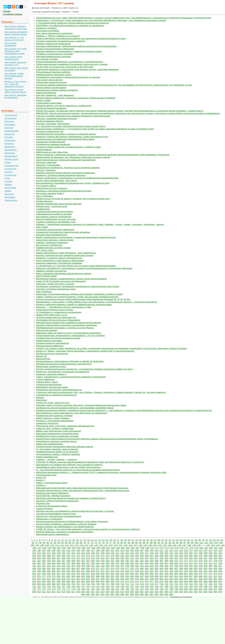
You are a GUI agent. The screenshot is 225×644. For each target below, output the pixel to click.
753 (142, 587)
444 (156, 566)
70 (85, 543)
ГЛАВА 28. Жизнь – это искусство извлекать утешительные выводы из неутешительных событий (88, 529)
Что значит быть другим (49, 80)
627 (98, 579)
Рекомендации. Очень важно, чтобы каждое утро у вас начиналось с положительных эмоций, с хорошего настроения (96, 302)
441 (142, 566)
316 (103, 558)
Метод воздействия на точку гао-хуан (56, 219)
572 (210, 574)
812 (49, 592)
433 (103, 566)
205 (132, 550)
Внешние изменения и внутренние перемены (59, 263)
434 (108, 566)
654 (39, 581)
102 (206, 543)
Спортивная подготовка (49, 103)
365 (152, 561)
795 (156, 589)
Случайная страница (12, 14)
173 (167, 548)
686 (196, 581)
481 (147, 568)
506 (78, 571)
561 (156, 574)
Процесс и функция (46, 170)
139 (194, 545)
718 (162, 584)
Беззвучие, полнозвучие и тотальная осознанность (63, 372)
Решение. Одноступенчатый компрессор (57, 501)
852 (103, 594)
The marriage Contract (47, 59)
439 (132, 566)
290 (166, 556)
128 (140, 545)
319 (117, 558)
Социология (10, 175)
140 (199, 545)
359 (122, 561)
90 (159, 543)
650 (210, 579)
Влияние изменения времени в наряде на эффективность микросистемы (74, 304)
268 (59, 556)
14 (70, 540)
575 (34, 576)
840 (186, 592)
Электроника (11, 200)
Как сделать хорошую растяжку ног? (15, 63)
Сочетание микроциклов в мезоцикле (55, 230)
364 (147, 561)
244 (132, 553)
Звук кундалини (44, 292)
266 (49, 556)
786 (112, 589)
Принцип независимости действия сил (56, 317)
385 (59, 563)
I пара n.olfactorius (45, 379)
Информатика (11, 131)
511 (103, 571)
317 (108, 558)
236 (93, 553)
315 (98, 558)
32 (137, 540)
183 (216, 548)
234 (83, 553)
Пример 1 (41, 485)
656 (49, 581)
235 (88, 553)
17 (81, 540)
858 (132, 594)
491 (196, 568)
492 (201, 568)
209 (152, 550)
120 (101, 545)
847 (220, 592)
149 (49, 548)
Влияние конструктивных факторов (55, 49)
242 (122, 553)
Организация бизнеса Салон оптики (55, 310)
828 (127, 592)
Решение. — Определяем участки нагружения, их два (63, 307)
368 (166, 561)
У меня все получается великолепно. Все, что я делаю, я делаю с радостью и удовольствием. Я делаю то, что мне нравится (101, 392)
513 (112, 571)
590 (108, 576)
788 (122, 589)
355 (103, 561)
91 (163, 543)
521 (152, 571)
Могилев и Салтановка (48, 165)
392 (93, 563)
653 (34, 581)
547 (88, 574)
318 (112, 558)
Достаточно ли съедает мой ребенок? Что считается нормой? (69, 465)
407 (166, 563)
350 (78, 561)
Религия (8, 172)
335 (196, 558)
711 (127, 584)
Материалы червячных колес (51, 366)
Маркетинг (10, 147)
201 (112, 550)
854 (112, 594)
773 (49, 589)
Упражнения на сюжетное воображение (56, 395)
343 (44, 561)
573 (215, 574)
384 (54, 563)
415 (206, 563)
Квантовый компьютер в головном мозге (57, 434)
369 (171, 561)
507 (83, 571)
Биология (9, 121)
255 (186, 553)
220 (206, 550)
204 (127, 550)
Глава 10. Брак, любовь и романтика (55, 428)
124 (121, 545)
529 (191, 571)
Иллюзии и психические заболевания (55, 421)
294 (186, 556)
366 (156, 561)
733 (44, 587)
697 (59, 584)
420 (39, 566)
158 (93, 548)
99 (192, 543)
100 (196, 543)
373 (191, 561)
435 (112, 566)
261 (215, 553)
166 (133, 548)
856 (122, 594)
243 (127, 553)
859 (137, 594)
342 (39, 561)
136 (179, 545)
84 (137, 543)
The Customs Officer (46, 186)
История (9, 137)
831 (142, 592)
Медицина (10, 153)
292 (176, 556)
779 (78, 589)
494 (210, 568)
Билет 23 (41, 477)
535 (220, 571)
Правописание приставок (49, 341)
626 (93, 579)
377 (210, 561)
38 (159, 540)
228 (54, 553)
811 (44, 592)
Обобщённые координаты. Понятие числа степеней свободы (68, 168)
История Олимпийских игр (50, 131)
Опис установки (44, 196)
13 (66, 540)
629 (108, 579)
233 (78, 553)
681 (171, 581)
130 (150, 545)
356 (108, 561)
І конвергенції (43, 209)
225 (39, 553)
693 (39, 584)
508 (88, 571)
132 (160, 545)
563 (166, 574)
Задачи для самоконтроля (49, 444)
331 (176, 558)
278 (108, 556)
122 (111, 545)
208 (147, 550)
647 (196, 579)
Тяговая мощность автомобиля (52, 343)
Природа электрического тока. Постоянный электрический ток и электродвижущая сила (83, 490)
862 (152, 594)
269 (63, 556)
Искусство (9, 134)
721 (176, 584)
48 (196, 540)
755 (152, 587)
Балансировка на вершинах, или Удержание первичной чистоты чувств (73, 157)
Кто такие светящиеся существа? (54, 33)
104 (216, 543)
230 (63, 553)
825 (112, 592)
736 (59, 587)
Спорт (7, 178)
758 (166, 587)
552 (112, 574)
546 (83, 574)
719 (166, 584)
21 (96, 540)
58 (40, 543)
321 (127, 558)
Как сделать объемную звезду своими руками (16, 33)
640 (162, 579)
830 (137, 592)
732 (39, 587)
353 (93, 561)
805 (206, 589)
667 (103, 581)
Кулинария (10, 140)
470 (93, 568)
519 (142, 571)
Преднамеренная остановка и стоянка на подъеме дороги (66, 134)
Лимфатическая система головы (53, 248)
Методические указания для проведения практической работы (68, 323)
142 (208, 545)
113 (67, 545)
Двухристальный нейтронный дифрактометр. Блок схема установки (72, 521)
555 (127, 574)
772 (44, 589)
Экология (9, 194)
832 (147, 592)
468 (83, 568)
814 (59, 592)
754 (147, 587)
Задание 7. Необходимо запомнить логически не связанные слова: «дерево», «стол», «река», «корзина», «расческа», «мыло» (100, 224)
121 (106, 545)
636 (142, 579)
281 (122, 556)
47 (192, 540)
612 (215, 576)
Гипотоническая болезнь (49, 384)
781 (88, 589)
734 (49, 587)
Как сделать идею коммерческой (13, 58)
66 (70, 543)
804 (201, 589)
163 (118, 548)
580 (59, 576)
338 (210, 558)
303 (39, 558)
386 (63, 563)
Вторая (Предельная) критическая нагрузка (59, 204)
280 (117, 556)
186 (39, 550)
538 (44, 574)
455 (210, 566)
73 (96, 543)
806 (210, 589)
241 (117, 553)
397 (117, 563)
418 (220, 563)
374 (196, 561)
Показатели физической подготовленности (59, 390)
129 (145, 545)
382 (44, 563)
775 (59, 589)
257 (196, 553)
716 (152, 584)
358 (117, 561)
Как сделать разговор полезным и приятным (16, 27)
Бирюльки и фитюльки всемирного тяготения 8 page (64, 191)
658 (59, 581)
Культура (9, 143)
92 (166, 543)
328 (162, 558)
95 (177, 543)
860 (142, 594)
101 (201, 543)
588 (98, 576)
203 (122, 550)
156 (83, 548)
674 (137, 581)
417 (215, 563)
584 (78, 576)
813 (54, 592)
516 (127, 571)
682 (176, 581)
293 (181, 556)
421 (44, 566)
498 (39, 571)
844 (206, 592)
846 (215, 592)
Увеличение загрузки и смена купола (55, 240)
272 (78, 556)
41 (170, 540)
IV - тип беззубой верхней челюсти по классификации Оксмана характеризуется (78, 470)
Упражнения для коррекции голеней (54, 415)
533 (210, 571)
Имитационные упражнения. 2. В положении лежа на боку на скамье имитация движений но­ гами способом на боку (95, 129)
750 (127, 587)
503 (63, 571)
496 (220, 568)
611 (210, 576)
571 (206, 574)
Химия (8, 191)
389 (78, 563)
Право (8, 162)
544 (73, 574)
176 (181, 548)
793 (147, 589)
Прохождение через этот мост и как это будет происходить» (68, 467)
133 (165, 545)
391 (88, 563)
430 (88, 566)
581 (63, 576)
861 (147, 594)
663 (83, 581)
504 (68, 571)
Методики (41, 400)
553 (117, 574)
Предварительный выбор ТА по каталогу (57, 452)
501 (54, 571)
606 (186, 576)
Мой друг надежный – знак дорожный (55, 95)
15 (74, 540)
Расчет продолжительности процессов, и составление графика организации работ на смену (84, 369)
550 (103, 574)
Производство (11, 166)
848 (83, 594)
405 (156, 563)
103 (211, 543)
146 (35, 548)
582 (68, 576)
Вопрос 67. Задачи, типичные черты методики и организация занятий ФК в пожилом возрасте (85, 351)
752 (137, 587)
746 (108, 587)
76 (107, 543)
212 (166, 550)
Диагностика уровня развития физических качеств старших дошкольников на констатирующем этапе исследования (97, 439)
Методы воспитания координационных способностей (64, 364)
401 (137, 563)
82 (129, 543)
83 (133, 543)
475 (117, 568)
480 (142, 568)
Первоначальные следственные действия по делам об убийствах (70, 361)
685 (191, 581)
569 (196, 574)
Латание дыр (43, 503)
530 (196, 571)
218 (196, 550)
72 (92, 543)
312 (83, 558)
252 (171, 553)
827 (122, 592)
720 (171, 584)
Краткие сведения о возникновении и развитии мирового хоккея (69, 51)
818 (78, 592)
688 (206, 581)
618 (54, 579)
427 (73, 566)
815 (63, 592)
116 (81, 545)
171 (157, 548)
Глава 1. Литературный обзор (52, 483)
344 (49, 561)
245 (137, 553)
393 (98, 563)
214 (176, 550)
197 (93, 550)
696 (54, 584)
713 (137, 584)
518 (137, 571)
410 (181, 563)
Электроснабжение (46, 93)
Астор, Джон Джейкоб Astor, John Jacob (56, 180)
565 (176, 574)
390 (83, 563)
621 (68, 579)
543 (68, 574)
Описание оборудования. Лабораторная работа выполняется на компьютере (76, 46)
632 (122, 579)
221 (210, 550)
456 (215, 566)
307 (59, 558)
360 (127, 561)
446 (166, 566)
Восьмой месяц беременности (52, 235)
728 (210, 584)
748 (117, 587)
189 (54, 550)
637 (147, 579)
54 (218, 540)
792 (142, 589)
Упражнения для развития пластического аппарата (63, 232)
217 (191, 550)
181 (206, 548)
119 (96, 545)
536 (34, 574)
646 (191, 579)
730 (220, 584)
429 (83, 566)
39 (163, 540)
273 (83, 556)
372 (186, 561)
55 (222, 540)
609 (201, 576)
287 (152, 556)
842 (196, 592)
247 (147, 553)
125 (125, 545)
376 (206, 561)
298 (206, 556)
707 (108, 584)
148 (44, 548)
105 (221, 543)
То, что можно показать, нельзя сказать (57, 449)
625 (88, 579)
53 (214, 540)
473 (108, 568)
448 (176, 566)
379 (220, 561)
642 (171, 579)
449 (181, 566)
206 (137, 550)
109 (47, 545)
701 (78, 584)
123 (116, 545)
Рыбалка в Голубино (46, 28)
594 (127, 576)
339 (215, 558)
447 (171, 566)
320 (122, 558)
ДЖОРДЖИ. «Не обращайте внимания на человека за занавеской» (70, 25)
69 (81, 543)
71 (88, 543)
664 (88, 581)
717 (156, 584)
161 (108, 548)
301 (220, 556)
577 (44, 576)
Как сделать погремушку (10, 44)
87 (148, 543)
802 (191, 589)
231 (68, 553)
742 (88, 587)
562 (162, 574)
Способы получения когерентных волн (56, 289)
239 (108, 553)
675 (142, 581)
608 (196, 576)
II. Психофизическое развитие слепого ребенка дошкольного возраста (72, 23)
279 (112, 556)
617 (49, 579)
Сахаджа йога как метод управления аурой (58, 338)
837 (171, 592)
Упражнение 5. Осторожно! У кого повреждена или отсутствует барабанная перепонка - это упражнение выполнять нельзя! (101, 20)
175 (177, 548)
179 (196, 548)
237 (98, 553)
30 (129, 540)
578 (49, 576)
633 (127, 579)
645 (186, 579)
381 (39, 563)
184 (221, 548)
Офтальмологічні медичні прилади (54, 214)
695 (49, 584)
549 (98, 574)
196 (88, 550)
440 (137, 566)
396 (112, 563)
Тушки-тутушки (44, 508)
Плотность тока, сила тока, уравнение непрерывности (65, 426)
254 (181, 553)
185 (34, 550)
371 (181, 561)
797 (166, 589)
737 (63, 587)
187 (44, 550)
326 (152, 558)
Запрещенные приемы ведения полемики (57, 90)
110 (52, 545)
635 (137, 579)
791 (137, 589)
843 (201, 592)
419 (34, 566)
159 (98, 548)
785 (108, 589)
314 (93, 558)
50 (203, 540)
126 (130, 545)
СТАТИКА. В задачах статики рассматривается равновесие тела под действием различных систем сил (90, 462)
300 (215, 556)
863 (156, 594)
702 (83, 584)
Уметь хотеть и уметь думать (53, 418)
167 (137, 548)
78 (114, 543)
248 (152, 553)
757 (162, 587)
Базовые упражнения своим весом (53, 44)
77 (111, 543)
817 (73, 592)
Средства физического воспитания (54, 211)
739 (73, 587)
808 (220, 589)
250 (162, 553)
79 (118, 543)
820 (88, 592)
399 (127, 563)
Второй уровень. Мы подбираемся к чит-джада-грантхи (65, 527)
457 (220, 566)
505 (73, 571)
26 (114, 540)
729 (215, 584)
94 (174, 543)
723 (186, 584)
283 (132, 556)
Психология (10, 169)
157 (88, 548)
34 (144, 540)
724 (191, 584)
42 (174, 540)
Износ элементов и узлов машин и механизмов (60, 261)
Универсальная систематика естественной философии (65, 139)
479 (137, 568)
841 (191, 592)
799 (176, 589)
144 (218, 545)
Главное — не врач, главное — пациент (56, 459)
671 (122, 581)
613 (220, 576)
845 (210, 592)
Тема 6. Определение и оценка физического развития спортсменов (71, 377)
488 (181, 568)
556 (132, 574)
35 (148, 540)
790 (132, 589)
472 (103, 568)
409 (176, 563)
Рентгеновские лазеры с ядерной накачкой (58, 454)
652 (220, 579)
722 (181, 584)
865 (166, 594)
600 (156, 576)
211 (162, 550)
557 (137, 574)
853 (108, 594)
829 (132, 592)
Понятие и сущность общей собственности (59, 258)
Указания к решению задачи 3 (51, 374)
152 (64, 548)
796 (162, 589)
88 (151, 543)
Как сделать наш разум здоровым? (16, 69)
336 (201, 558)
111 (57, 545)
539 (49, 574)
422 (49, 566)
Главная (7, 11)
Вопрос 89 (41, 356)
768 (215, 587)
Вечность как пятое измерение (52, 493)
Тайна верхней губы (46, 475)
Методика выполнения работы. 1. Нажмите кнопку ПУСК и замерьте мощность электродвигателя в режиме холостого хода (101, 472)
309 (68, 558)
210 (156, 550)
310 (73, 558)
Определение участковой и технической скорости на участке (68, 77)
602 (166, 576)
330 (171, 558)
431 (93, 566)
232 (73, 553)
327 (156, 558)
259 (206, 553)
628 (103, 579)
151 (59, 548)
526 (176, 571)
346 (59, 561)
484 (162, 568)
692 (34, 584)
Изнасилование (44, 149)
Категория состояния (47, 31)
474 (112, 568)
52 (211, 540)
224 (34, 553)
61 (51, 543)
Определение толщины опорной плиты (56, 441)
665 (93, 581)
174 (172, 548)
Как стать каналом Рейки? (50, 193)
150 (54, 548)
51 (207, 540)
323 (137, 558)
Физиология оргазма (46, 330)
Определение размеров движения (53, 144)
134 (170, 545)
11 (59, 540)
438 (127, 566)
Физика (8, 184)
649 (206, 579)
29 (125, 540)
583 (73, 576)
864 (162, 594)
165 (127, 548)
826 (117, 592)
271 (73, 556)
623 (78, 579)
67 (74, 543)
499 (44, 571)
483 (156, 568)
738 (68, 587)
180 (201, 548)
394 (103, 563)
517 (132, 571)
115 (77, 545)
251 (166, 553)
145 (223, 545)
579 (54, 576)
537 (39, 574)
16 (77, 540)
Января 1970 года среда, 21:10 (51, 315)
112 (62, 545)
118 (91, 545)
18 (85, 540)
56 (33, 543)
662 (78, 581)
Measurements (43, 359)
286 (147, 556)
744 (98, 587)
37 (155, 540)
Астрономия (11, 118)
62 (55, 543)
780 (83, 589)
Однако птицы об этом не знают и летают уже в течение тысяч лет (73, 199)
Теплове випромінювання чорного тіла (56, 514)
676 (147, 581)
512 (108, 571)
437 (122, 566)
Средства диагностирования (51, 108)
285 (142, 556)
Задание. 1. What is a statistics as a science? (58, 36)
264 (39, 556)
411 (186, 563)
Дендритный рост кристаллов (52, 353)
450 (186, 566)
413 (196, 563)
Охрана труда (11, 159)
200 (108, 550)
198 (98, 550)
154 (74, 548)
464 (63, 568)
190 (59, 550)
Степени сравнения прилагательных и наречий (60, 41)
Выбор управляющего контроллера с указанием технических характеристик (76, 237)
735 (54, 587)
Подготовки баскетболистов (51, 82)
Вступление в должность (49, 245)
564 (171, 574)
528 (186, 571)
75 (103, 543)
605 (181, 576)
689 (210, 581)
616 (44, 579)
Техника (8, 181)
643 (176, 579)
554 (122, 574)
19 (88, 540)
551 (108, 574)
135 (175, 545)
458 (34, 568)
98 (188, 543)
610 (206, 576)
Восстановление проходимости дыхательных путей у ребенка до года (73, 183)
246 (142, 553)
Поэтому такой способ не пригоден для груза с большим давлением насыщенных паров (81, 405)
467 (78, 568)
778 (73, 589)
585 (83, 576)
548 (93, 574)
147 (39, 548)
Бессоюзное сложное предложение (54, 217)
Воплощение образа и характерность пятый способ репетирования (71, 279)
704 (93, 584)
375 (201, 561)
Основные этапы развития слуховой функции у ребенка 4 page (68, 147)
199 (103, 550)
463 (59, 568)
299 (210, 556)
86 (144, 543)
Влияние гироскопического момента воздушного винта (65, 255)
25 (111, 540)
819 (83, 592)
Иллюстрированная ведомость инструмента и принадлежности (69, 62)
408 (171, 563)
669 (112, 581)
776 (63, 589)
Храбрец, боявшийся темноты (52, 242)
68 (77, 543)
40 (166, 540)
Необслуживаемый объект (50, 121)
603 (171, 576)
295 (191, 556)
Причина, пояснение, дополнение (53, 124)
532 (206, 571)
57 (37, 543)
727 (206, 584)
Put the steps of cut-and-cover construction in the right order (65, 67)
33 (140, 540)
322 (132, 558)
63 (59, 543)
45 (185, 540)
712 (132, 584)
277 (103, 556)
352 (88, 561)
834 (156, 592)
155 (79, 548)
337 (206, 558)
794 (152, 589)
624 (83, 579)
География (10, 124)
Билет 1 (40, 480)
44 (181, 540)
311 (78, 558)
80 (122, 543)
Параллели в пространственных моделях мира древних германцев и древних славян (79, 294)
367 (162, 561)
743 (93, 587)
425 (63, 566)
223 (220, 550)
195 (83, 550)
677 (152, 581)
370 (176, 561)
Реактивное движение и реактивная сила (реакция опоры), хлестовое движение (77, 69)
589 (103, 576)
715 (147, 584)
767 (210, 587)
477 (127, 568)
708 (112, 584)
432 (98, 566)
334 (191, 558)
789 (127, 589)
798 (171, 589)
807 (215, 589)
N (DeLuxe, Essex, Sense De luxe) (53, 403)
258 (201, 553)
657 (54, 581)
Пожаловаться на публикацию (181, 597)
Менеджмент (11, 156)
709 (117, 584)
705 (98, 584)
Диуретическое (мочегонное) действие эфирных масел (64, 446)
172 (162, 548)
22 (100, 540)
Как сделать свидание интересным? (15, 96)
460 (44, 568)
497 (34, 571)
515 (122, 571)
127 (135, 545)
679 (162, 581)
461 (49, 568)
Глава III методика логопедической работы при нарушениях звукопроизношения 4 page (81, 38)
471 (98, 568)
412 (191, 563)
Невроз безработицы (47, 457)
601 (162, 576)
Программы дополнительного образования (58, 320)
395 (108, 563)
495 (215, 568)
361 (132, 561)
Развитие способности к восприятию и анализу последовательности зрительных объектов (84, 268)
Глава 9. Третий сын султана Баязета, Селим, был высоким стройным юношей (77, 297)
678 (156, 581)
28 (122, 540)
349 (73, 561)
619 (59, 579)
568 (191, 574)
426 (68, 566)
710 (122, 584)
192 (68, 550)
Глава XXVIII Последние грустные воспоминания (61, 281)
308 (63, 558)
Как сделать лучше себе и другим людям (15, 91)
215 (181, 550)
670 (117, 581)
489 (186, 568)
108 (42, 545)
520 (147, 571)
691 (220, 581)
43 (177, 540)
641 (166, 579)
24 (107, 540)
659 (63, 581)
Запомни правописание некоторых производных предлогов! (66, 325)
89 (155, 543)
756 (156, 587)
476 (122, 568)
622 (73, 579)
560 (152, 574)
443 (152, 566)
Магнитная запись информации (52, 534)
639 (156, 579)
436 (117, 566)
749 (122, 587)
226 (44, 553)
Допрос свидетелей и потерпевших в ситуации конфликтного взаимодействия (77, 178)
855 (117, 594)
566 (181, 574)
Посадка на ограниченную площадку (55, 54)
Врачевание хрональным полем (52, 387)
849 (88, 594)
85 (140, 543)
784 (103, 589)
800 (181, 589)
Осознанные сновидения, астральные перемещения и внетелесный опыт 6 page (78, 286)
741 (83, 587)
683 (181, 581)
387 (68, 563)
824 (108, 592)
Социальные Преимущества (51, 142)
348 (68, 561)
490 (191, 568)
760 (176, 587)
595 (132, 576)
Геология (9, 128)
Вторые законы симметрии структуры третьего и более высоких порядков (75, 98)
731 (34, 587)
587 (93, 576)
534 (215, 571)
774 (54, 589)
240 (112, 553)
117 (86, 545)
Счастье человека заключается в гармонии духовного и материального (73, 116)
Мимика (40, 397)
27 (118, 540)
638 (152, 579)
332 (181, 558)
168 (142, 548)
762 (186, 587)
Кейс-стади (42, 227)
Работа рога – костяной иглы (52, 206)
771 (39, 589)
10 (55, 540)
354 (98, 561)
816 (68, 592)
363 (142, 561)
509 (93, 571)
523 (162, 571)
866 (171, 594)
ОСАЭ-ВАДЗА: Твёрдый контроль (53, 496)
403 (147, 563)
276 (98, 556)
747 (112, 587)
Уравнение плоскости (47, 423)
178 (191, 548)
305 (49, 558)
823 (103, 592)
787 (117, 589)
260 (210, 553)
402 (142, 563)
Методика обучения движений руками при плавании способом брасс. (71, 498)
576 (39, 576)
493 (206, 568)
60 (48, 543)
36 (151, 540)
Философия (10, 188)
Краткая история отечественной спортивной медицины (65, 173)
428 (78, 566)
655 (44, 581)
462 (54, 568)
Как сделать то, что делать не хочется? (14, 39)
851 (98, 594)
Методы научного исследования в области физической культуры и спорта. (75, 511)
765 (201, 587)
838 (176, 592)
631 (117, 579)
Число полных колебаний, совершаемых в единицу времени (66, 524)
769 (220, 587)
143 (213, 545)
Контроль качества (46, 162)
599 (152, 576)
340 (220, 558)
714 (142, 584)
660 (68, 581)
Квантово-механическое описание (53, 56)
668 (108, 581)
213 (171, 550)
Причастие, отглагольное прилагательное (58, 516)
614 (34, 579)
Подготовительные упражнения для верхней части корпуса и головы (72, 64)
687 (201, 581)
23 (103, 540)
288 (156, 556)
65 (66, 543)
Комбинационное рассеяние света (54, 75)
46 (188, 540)
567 (186, 574)
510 (98, 571)
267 (54, 556)
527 (181, 571)
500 (49, 571)
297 (201, 556)
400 (132, 563)
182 (211, 548)
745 (103, 587)
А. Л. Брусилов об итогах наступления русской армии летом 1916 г (71, 126)
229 (59, 553)
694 (44, 584)
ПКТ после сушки (45, 250)
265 (44, 556)
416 (210, 563)
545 (78, 574)
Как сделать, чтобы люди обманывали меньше (14, 76)
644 (181, 579)
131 (155, 545)
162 (113, 548)
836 (166, 592)
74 (100, 543)
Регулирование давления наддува (53, 72)
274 (88, 556)
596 (137, 576)
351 (83, 561)
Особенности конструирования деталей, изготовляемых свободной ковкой (75, 408)
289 (162, 556)
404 (152, 563)
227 (49, 553)
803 (196, 589)
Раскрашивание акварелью (50, 346)
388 (73, 563)
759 (171, 587)
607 (191, 576)
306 (54, 558)
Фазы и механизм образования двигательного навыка (63, 273)
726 (201, 584)
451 (191, 566)
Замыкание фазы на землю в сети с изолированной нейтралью (68, 333)
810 (39, 592)
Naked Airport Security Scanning (52, 188)
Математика (11, 150)
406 (162, 563)
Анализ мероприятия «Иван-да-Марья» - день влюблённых (66, 253)
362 (137, 561)
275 (93, 556)
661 (73, 581)
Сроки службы (43, 100)
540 (54, 574)
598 (147, 576)
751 (132, 587)
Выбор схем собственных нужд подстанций (58, 431)
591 (112, 576)
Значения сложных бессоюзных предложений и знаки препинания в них (72, 137)
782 (93, 589)
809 (34, 592)
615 (39, 579)
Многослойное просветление (51, 87)
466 (73, 568)
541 (59, 574)
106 (33, 545)
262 (220, 553)
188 (49, 550)
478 (132, 568)
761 (181, 587)
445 (162, 566)
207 (142, 550)
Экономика (10, 197)
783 (98, 589)
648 (201, 579)
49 (200, 540)
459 (39, 568)
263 (34, 556)
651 (215, 579)
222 (215, 550)
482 (152, 568)
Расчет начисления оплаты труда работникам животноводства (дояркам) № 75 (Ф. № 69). (83, 299)
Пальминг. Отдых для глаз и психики (55, 284)
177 (186, 548)
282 (127, 556)
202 (117, 550)
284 (137, 556)
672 (127, 581)
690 (215, 581)
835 (162, 592)
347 (63, 561)
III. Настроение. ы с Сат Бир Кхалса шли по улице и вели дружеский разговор (76, 266)
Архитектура (11, 115)
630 (112, 579)
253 (176, 553)
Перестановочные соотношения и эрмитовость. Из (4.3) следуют (70, 335)
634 (132, 579)
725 (196, 584)
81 (125, 543)
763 (191, 587)
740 (78, 587)
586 (88, 576)
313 (88, 558)
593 (122, 576)
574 (220, 574)
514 (117, 571)
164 (123, 548)
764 (196, 587)
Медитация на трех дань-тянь (52, 152)
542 (63, 574)
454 (206, 566)
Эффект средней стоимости (51, 271)
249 (156, 553)
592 (117, 576)
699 (68, 584)
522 (156, 571)
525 (171, 571)
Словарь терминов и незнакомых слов (56, 222)
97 (185, 543)
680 (166, 581)
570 (201, 574)
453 (201, 566)
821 (93, 592)
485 (166, 568)
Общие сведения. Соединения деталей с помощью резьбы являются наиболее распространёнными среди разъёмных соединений (103, 155)
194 (78, 550)
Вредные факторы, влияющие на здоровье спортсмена (65, 532)
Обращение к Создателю (49, 519)
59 (44, 543)
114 (72, 545)
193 (73, 550)
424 (59, 566)
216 (186, 550)
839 (181, 592)
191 (63, 550)
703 (88, 584)
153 (69, 548)
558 (142, 574)
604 (176, 576)
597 (142, 576)
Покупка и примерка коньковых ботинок (56, 118)
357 (112, 561)
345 (54, 561)
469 (88, 568)
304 (44, 558)
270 (68, 556)
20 (92, 540)
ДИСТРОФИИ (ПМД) (46, 276)
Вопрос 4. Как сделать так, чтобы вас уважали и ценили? (16, 84)
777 (68, 589)
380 (34, 563)
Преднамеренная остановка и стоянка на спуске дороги (65, 328)
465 (68, 568)
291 (171, 556)
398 (122, 563)
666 (98, 581)
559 (147, 574)
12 (62, 540)
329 (166, 558)
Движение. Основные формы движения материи (61, 175)
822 (98, 592)
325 (147, 558)
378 (215, 561)
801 (186, 589)
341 (34, 561)
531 (201, 571)
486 (171, 568)
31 (133, 540)
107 (37, 545)
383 (49, 563)
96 (181, 543)
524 (166, 571)
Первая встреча (44, 201)
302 (34, 558)
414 (201, 563)
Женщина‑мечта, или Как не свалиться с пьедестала (64, 106)
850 (93, 594)
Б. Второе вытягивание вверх (52, 506)
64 (62, 543)
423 (54, 566)
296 (196, 556)
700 (73, 584)
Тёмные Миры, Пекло (47, 382)
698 (63, 584)
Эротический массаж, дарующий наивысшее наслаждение (66, 160)
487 (176, 568)
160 (103, 548)
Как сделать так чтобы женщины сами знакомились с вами (16, 51)
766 (206, 587)
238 (103, 553)
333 (186, 558)
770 (34, 589)
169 (147, 548)
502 (59, 571)
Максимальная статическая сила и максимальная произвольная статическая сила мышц (82, 488)
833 (152, 592)
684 (186, 581)
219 (201, 550)
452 (196, 566)
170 (152, 548)
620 (63, 579)
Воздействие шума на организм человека (57, 436)
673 (132, 581)
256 (191, 553)
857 (127, 594)
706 (103, 584)
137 (184, 545)
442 (147, 566)
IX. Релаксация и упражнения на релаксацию (59, 312)
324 (142, 558)
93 (170, 543)
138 (189, 545)
